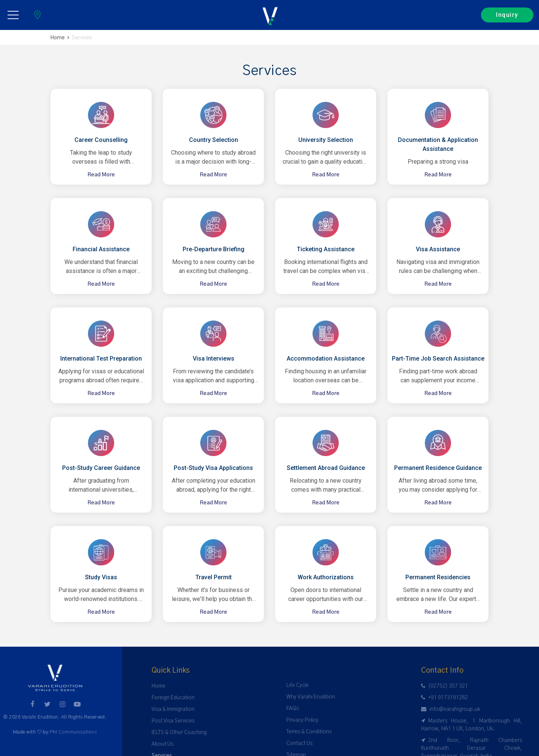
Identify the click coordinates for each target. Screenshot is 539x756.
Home (58, 37)
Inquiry (507, 15)
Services (82, 37)
